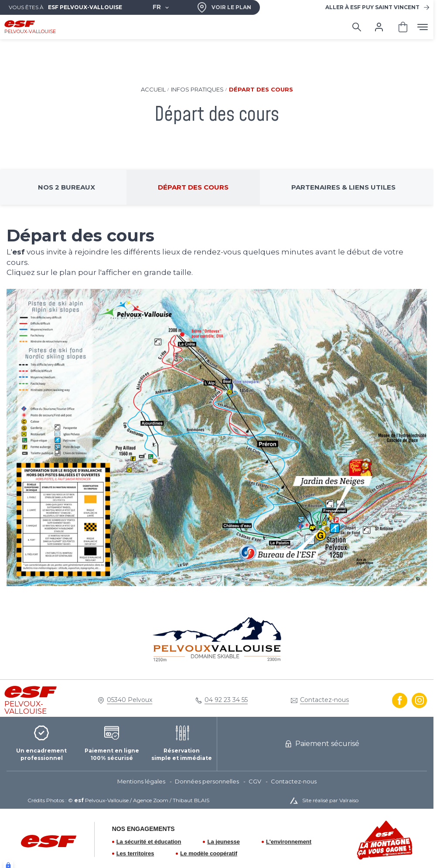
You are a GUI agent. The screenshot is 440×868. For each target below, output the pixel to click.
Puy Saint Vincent (372, 7)
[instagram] (419, 700)
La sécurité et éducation (149, 842)
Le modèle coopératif (209, 853)
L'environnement (289, 842)
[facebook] (400, 700)
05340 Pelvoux (130, 700)
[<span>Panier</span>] (403, 27)
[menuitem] (146, 782)
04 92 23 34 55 (226, 700)
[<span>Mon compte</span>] (379, 27)
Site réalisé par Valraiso (330, 800)
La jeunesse (223, 842)
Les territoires (135, 853)
